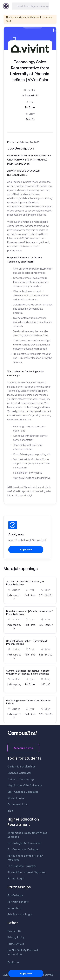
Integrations (15, 908)
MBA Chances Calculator (23, 792)
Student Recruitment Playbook (26, 872)
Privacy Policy (16, 938)
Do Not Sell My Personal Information (23, 952)
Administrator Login (20, 914)
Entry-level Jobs (17, 805)
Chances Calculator (19, 773)
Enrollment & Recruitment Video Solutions (27, 835)
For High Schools (18, 902)
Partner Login (16, 879)
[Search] (30, 6)
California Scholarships (22, 767)
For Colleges (15, 896)
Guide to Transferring (21, 779)
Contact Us (14, 931)
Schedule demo (23, 748)
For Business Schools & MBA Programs (25, 858)
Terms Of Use (16, 944)
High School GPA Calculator (25, 786)
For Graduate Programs (22, 866)
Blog (10, 811)
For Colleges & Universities (24, 843)
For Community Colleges (23, 850)
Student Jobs (16, 798)
